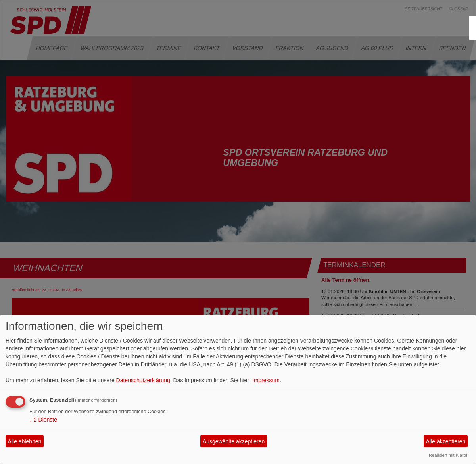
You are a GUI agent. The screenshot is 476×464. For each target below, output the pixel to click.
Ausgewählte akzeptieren (234, 441)
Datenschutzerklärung (143, 380)
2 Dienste (43, 420)
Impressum (266, 380)
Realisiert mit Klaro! (448, 455)
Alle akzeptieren (446, 441)
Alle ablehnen (25, 441)
